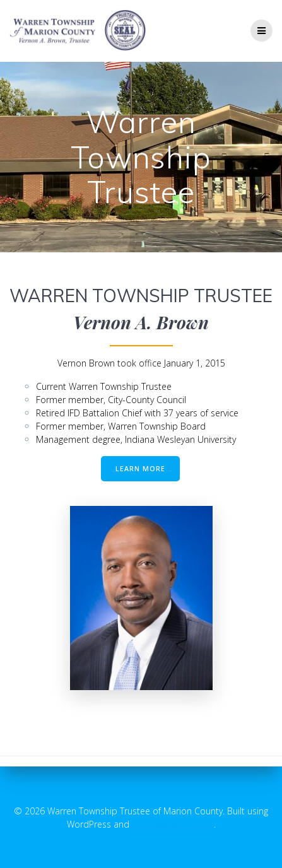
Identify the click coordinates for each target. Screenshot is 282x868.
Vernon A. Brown (141, 322)
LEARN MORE (140, 469)
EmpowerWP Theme (173, 824)
